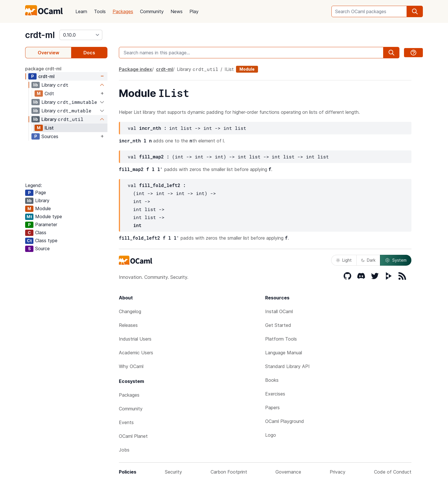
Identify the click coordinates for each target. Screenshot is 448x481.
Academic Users (136, 353)
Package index (135, 69)
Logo (271, 435)
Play (194, 11)
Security (173, 472)
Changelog (130, 311)
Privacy (338, 472)
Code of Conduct (393, 472)
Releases (128, 325)
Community (152, 11)
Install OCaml (279, 311)
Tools (100, 11)
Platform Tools (281, 339)
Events (126, 422)
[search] (415, 11)
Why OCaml (131, 366)
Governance (288, 472)
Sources (50, 136)
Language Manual (284, 353)
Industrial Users (135, 339)
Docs (89, 53)
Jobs (124, 450)
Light (344, 260)
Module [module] (247, 69)
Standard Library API (287, 366)
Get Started (278, 325)
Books (272, 380)
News (177, 11)
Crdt (49, 94)
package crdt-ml (43, 69)
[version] (81, 35)
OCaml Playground (285, 421)
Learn (81, 11)
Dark (368, 260)
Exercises (275, 394)
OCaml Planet (133, 436)
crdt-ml (40, 35)
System (396, 260)
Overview (48, 53)
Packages (123, 11)
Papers (272, 408)
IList (49, 128)
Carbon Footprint (229, 472)
